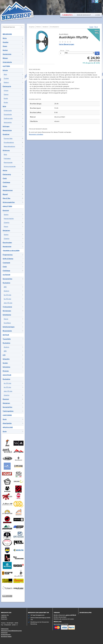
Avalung (6, 291)
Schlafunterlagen (9, 327)
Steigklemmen (8, 190)
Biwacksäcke (7, 331)
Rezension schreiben (36, 134)
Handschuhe (7, 54)
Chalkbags (6, 182)
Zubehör (7, 223)
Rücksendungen (6, 635)
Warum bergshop (84, 15)
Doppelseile (8, 115)
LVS (4, 355)
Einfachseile (8, 111)
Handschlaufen (9, 219)
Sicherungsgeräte (10, 167)
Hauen (6, 227)
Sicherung (6, 150)
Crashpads (6, 263)
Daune (6, 319)
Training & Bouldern (11, 251)
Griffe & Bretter (8, 259)
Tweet (91, 27)
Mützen (5, 58)
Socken (5, 50)
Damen (6, 95)
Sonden (5, 363)
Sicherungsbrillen (9, 202)
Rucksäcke (6, 283)
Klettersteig (7, 174)
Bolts (5, 155)
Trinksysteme (7, 307)
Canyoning (7, 415)
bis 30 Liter (8, 295)
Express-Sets (8, 139)
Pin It (96, 27)
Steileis (6, 215)
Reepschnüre (7, 130)
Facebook (93, 2)
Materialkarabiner (9, 146)
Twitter (97, 2)
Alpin (5, 74)
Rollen (5, 186)
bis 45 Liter (7, 299)
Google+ (100, 2)
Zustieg (6, 78)
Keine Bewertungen (67, 44)
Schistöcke (6, 367)
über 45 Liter (8, 303)
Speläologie (8, 427)
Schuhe (5, 70)
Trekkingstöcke (8, 411)
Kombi (6, 98)
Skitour (6, 335)
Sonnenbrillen (7, 279)
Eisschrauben (7, 243)
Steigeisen (6, 231)
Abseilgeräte (7, 423)
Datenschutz (5, 629)
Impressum (4, 633)
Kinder (6, 102)
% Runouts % (67, 15)
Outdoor (6, 275)
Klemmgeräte (8, 163)
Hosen (5, 46)
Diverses (6, 371)
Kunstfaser (7, 323)
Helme (5, 170)
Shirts (5, 38)
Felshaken (7, 159)
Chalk (5, 178)
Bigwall (5, 194)
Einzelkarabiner (9, 143)
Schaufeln (6, 359)
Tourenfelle (7, 339)
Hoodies (6, 42)
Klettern (6, 66)
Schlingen (6, 126)
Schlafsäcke (7, 315)
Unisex (6, 91)
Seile (4, 106)
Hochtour (7, 375)
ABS (5, 287)
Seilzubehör (8, 122)
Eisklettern (7, 206)
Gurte (5, 419)
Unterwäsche (7, 62)
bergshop (32, 27)
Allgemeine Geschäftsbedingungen (11, 631)
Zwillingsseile (8, 119)
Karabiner (6, 134)
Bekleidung (7, 34)
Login (98, 15)
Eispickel (6, 210)
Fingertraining (8, 255)
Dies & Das (6, 198)
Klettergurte (7, 86)
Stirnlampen (7, 311)
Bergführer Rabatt (6, 637)
